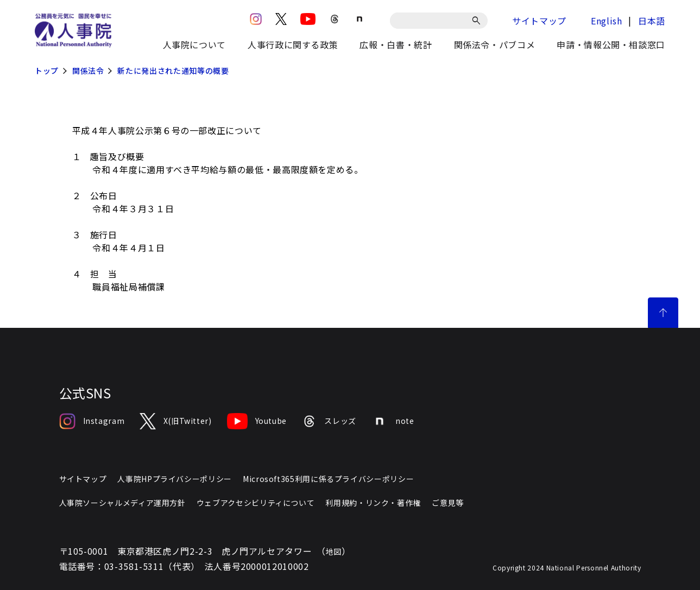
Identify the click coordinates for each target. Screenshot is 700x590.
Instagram (92, 421)
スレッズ (329, 421)
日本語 (652, 21)
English (606, 21)
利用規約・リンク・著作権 (373, 503)
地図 (334, 551)
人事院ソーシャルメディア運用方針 (122, 503)
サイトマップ (539, 21)
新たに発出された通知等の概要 (173, 71)
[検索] (478, 21)
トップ (47, 71)
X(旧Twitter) (175, 421)
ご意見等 (448, 503)
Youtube (257, 421)
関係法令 (88, 71)
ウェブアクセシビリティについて (256, 503)
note (393, 421)
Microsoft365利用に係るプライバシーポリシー (328, 479)
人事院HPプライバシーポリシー (175, 479)
